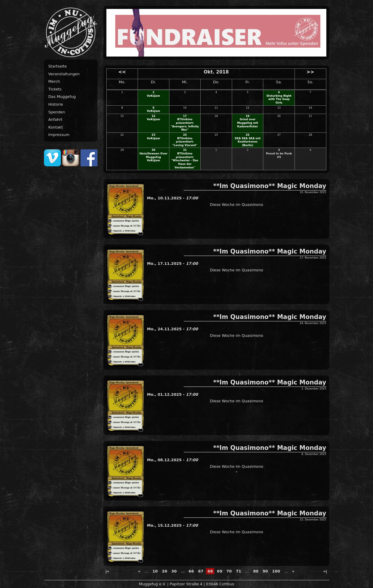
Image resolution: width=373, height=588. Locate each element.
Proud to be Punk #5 (279, 155)
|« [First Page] (107, 571)
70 (229, 571)
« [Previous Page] (139, 571)
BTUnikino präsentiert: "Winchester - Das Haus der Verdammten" (185, 161)
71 (239, 571)
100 (276, 571)
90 (265, 571)
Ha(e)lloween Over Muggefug (153, 155)
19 (248, 116)
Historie (56, 104)
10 (155, 571)
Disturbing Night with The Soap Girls (279, 99)
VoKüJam (153, 96)
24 (185, 135)
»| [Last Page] (325, 571)
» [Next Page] (293, 571)
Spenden (57, 112)
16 (153, 116)
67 (201, 571)
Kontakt (56, 127)
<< (122, 72)
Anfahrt (56, 119)
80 (256, 571)
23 (153, 135)
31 (185, 150)
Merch (54, 81)
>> (310, 72)
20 (165, 571)
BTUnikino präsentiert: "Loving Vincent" (185, 142)
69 (220, 571)
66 (191, 571)
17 (185, 116)
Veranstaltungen (64, 74)
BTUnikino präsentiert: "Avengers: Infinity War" (185, 125)
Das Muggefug (62, 97)
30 (153, 150)
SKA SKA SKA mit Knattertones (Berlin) (248, 142)
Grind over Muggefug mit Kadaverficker (248, 123)
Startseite (58, 66)
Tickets (55, 89)
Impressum (59, 135)
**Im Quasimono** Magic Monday (270, 186)
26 (248, 135)
